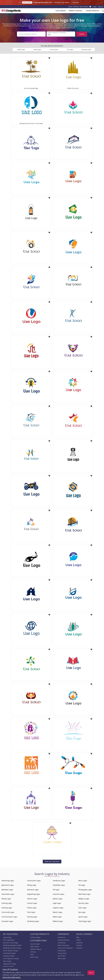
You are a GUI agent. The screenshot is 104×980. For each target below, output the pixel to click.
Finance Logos (32, 903)
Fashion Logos (32, 899)
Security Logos (83, 903)
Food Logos (31, 912)
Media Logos (57, 917)
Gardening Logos (33, 921)
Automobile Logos (8, 894)
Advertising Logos (8, 881)
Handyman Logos (59, 881)
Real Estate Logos (84, 894)
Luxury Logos (54, 49)
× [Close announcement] (102, 2)
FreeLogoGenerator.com (43, 2)
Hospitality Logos (59, 885)
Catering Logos (7, 903)
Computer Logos (7, 921)
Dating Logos (32, 885)
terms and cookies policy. (12, 977)
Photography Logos (85, 890)
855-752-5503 (84, 7)
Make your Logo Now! (52, 861)
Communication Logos (9, 917)
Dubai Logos (37, 49)
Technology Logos (85, 921)
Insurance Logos (58, 894)
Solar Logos (82, 908)
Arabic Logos (21, 49)
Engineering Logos (34, 894)
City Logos (70, 49)
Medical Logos (58, 921)
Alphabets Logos (7, 890)
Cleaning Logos (7, 908)
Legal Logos (57, 903)
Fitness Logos (32, 908)
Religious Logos (84, 899)
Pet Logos (82, 885)
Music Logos (83, 881)
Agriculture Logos (8, 885)
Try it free (76, 3)
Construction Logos (34, 881)
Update (82, 34)
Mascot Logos (58, 912)
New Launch (27, 2)
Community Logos (8, 912)
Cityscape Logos (86, 49)
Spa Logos (82, 912)
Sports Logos (83, 917)
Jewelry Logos (58, 899)
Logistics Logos (58, 908)
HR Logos (56, 890)
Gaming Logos (32, 917)
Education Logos (33, 890)
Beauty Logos (6, 899)
